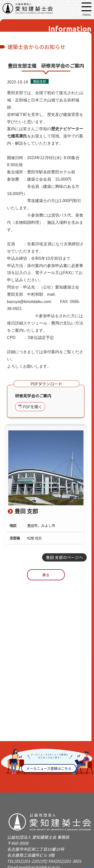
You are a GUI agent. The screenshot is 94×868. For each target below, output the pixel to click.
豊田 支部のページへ (64, 557)
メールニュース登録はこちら (49, 768)
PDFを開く (33, 407)
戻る (46, 575)
